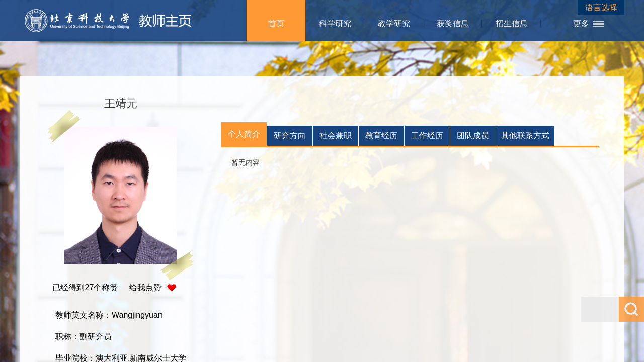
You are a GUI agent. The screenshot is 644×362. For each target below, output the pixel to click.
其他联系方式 (525, 135)
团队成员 (473, 135)
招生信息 (512, 23)
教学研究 (394, 23)
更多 (581, 23)
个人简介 (244, 134)
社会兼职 (336, 135)
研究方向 (290, 135)
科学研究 (335, 23)
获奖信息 (453, 23)
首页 (276, 23)
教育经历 (381, 135)
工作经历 (427, 135)
